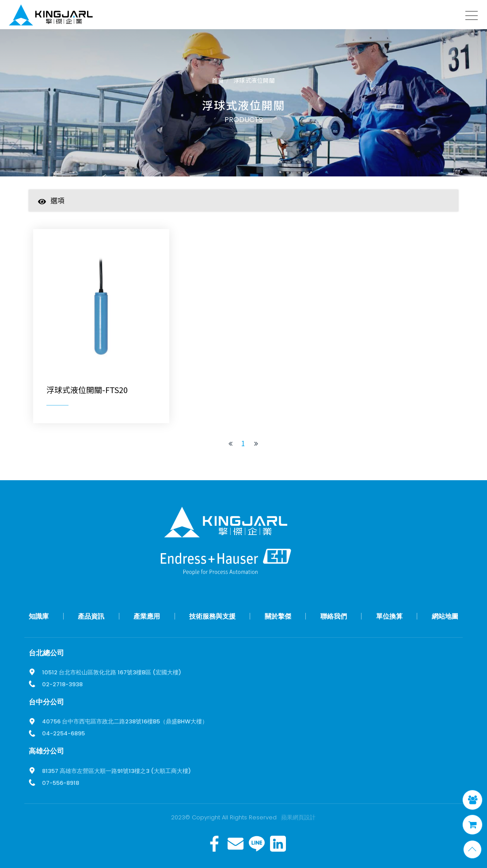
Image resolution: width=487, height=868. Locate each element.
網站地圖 (445, 615)
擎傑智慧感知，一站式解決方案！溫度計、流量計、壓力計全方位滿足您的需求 (51, 17)
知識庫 (39, 615)
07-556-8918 (61, 782)
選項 (51, 201)
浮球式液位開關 (254, 81)
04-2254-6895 (63, 732)
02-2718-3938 (62, 683)
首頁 (218, 81)
